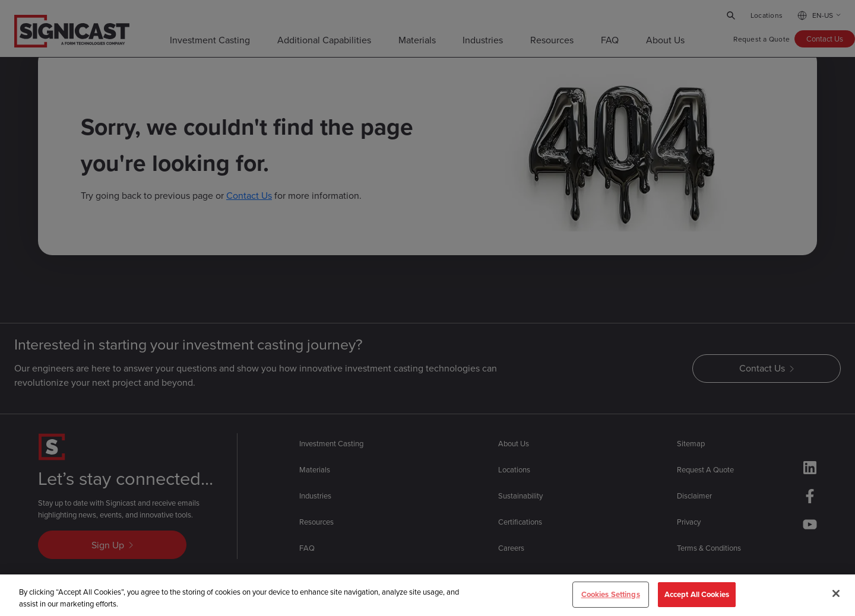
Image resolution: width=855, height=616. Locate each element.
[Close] (836, 595)
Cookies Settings (611, 596)
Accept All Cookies (697, 596)
